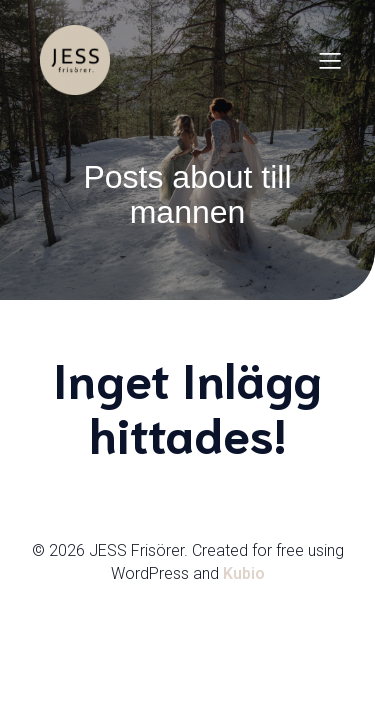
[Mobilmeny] (330, 60)
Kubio (244, 573)
